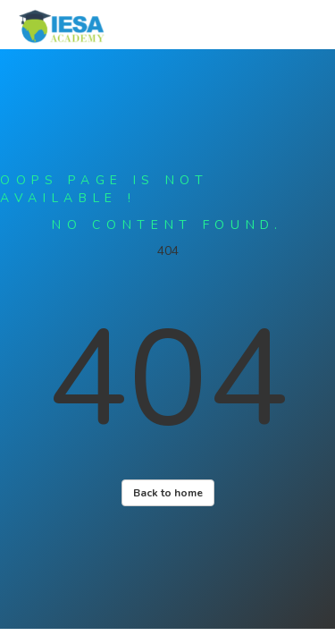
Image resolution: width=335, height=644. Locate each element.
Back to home (168, 493)
